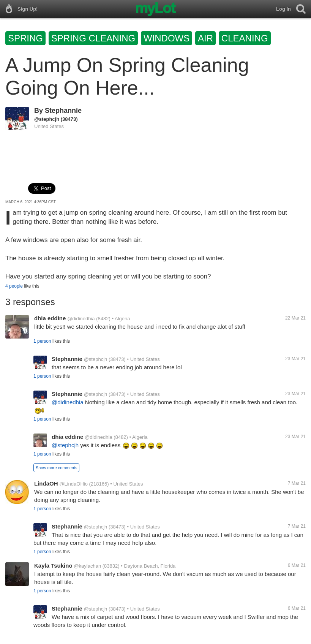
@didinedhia (81, 319)
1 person (42, 341)
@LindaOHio (73, 484)
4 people (14, 286)
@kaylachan (87, 566)
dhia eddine (50, 318)
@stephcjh (47, 119)
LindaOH (46, 483)
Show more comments (56, 468)
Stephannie (63, 111)
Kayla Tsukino (53, 566)
